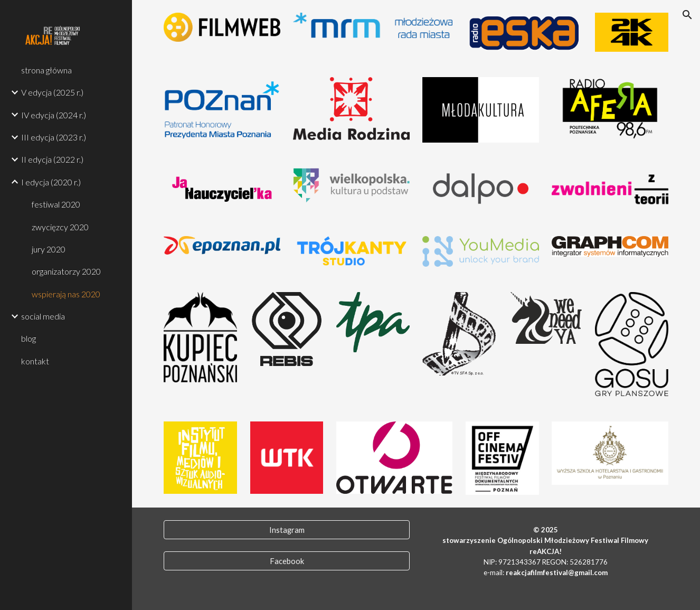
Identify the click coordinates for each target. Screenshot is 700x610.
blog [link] (29, 338)
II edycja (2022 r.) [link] (52, 159)
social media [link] (43, 316)
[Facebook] (287, 561)
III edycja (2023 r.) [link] (54, 137)
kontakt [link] (35, 361)
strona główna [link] (46, 70)
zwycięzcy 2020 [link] (60, 227)
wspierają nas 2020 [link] (66, 294)
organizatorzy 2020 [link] (66, 271)
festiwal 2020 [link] (56, 204)
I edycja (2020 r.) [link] (51, 182)
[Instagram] (287, 530)
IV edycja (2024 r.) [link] (54, 115)
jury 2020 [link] (49, 249)
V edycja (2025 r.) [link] (52, 92)
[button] (687, 15)
